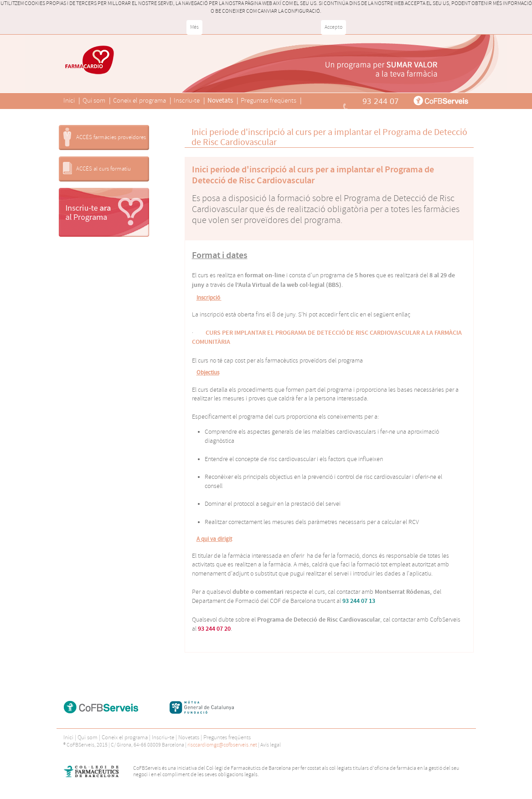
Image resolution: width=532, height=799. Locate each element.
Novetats (220, 101)
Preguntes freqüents (269, 101)
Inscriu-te (187, 101)
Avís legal (271, 745)
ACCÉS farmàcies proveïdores (111, 137)
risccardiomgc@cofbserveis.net (222, 745)
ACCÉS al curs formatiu (103, 169)
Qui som (94, 101)
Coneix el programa (139, 101)
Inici (69, 101)
